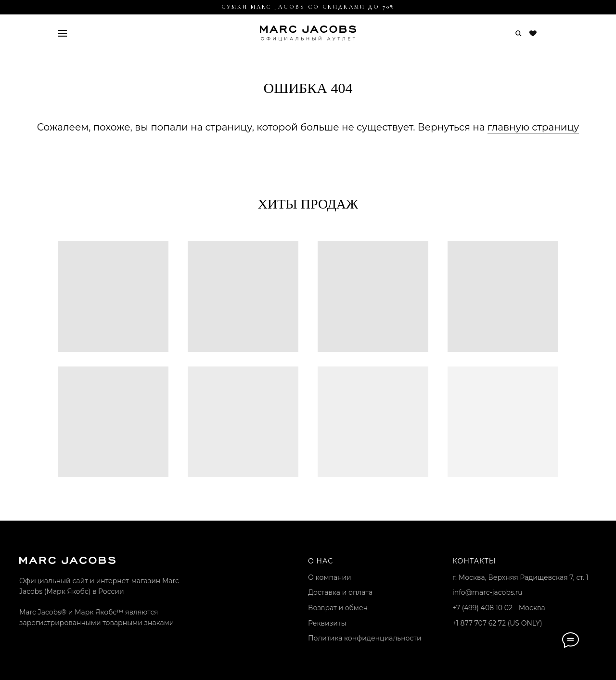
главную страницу (533, 127)
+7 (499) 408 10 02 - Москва (499, 608)
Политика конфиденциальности (365, 638)
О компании (330, 577)
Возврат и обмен (338, 608)
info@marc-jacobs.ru (488, 592)
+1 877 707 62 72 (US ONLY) (497, 623)
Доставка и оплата (340, 592)
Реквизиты (327, 623)
